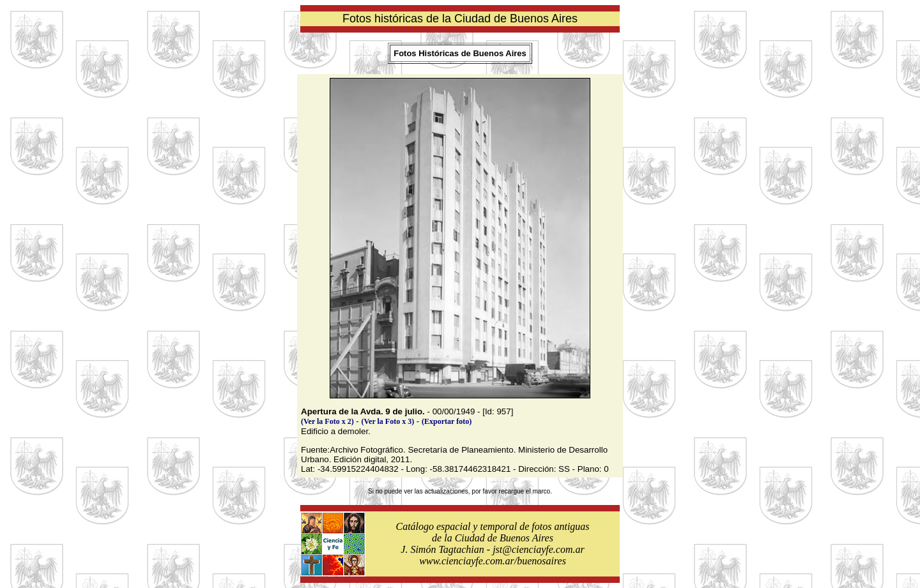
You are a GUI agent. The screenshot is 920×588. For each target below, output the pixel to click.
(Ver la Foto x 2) (327, 421)
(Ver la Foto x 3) (388, 421)
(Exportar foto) (447, 421)
